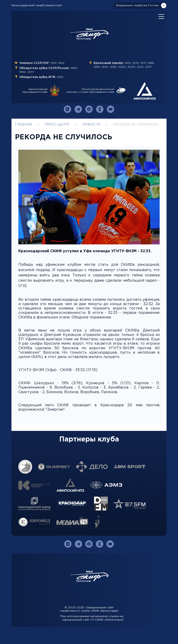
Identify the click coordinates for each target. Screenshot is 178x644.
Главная (23, 125)
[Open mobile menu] (161, 17)
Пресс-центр (57, 125)
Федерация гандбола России (137, 5)
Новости (91, 125)
